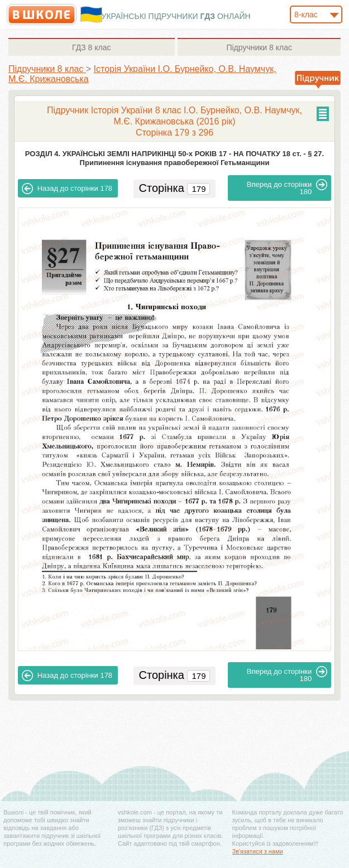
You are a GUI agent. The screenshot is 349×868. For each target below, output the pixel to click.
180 (287, 187)
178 (67, 189)
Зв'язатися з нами (258, 851)
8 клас (91, 47)
